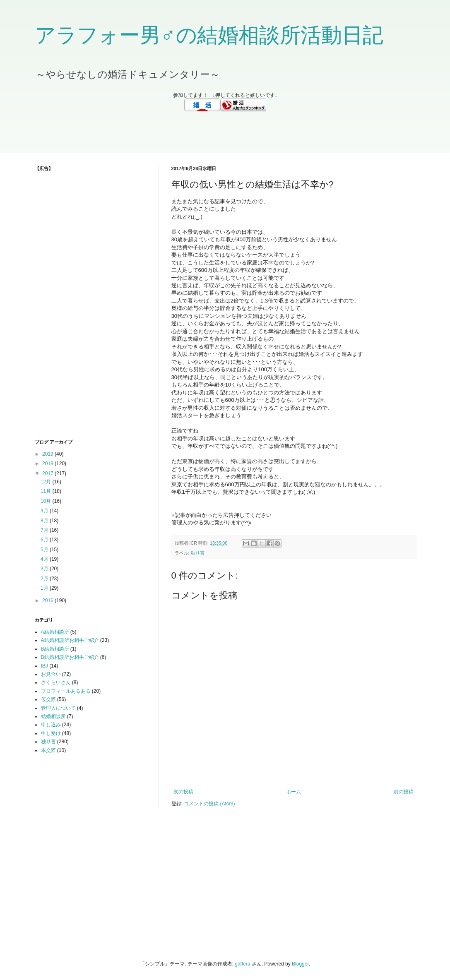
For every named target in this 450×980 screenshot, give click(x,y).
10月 (47, 501)
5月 (45, 550)
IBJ (45, 666)
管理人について (58, 708)
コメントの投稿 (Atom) (209, 804)
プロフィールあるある (66, 691)
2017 (48, 473)
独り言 (198, 553)
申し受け (51, 733)
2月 (45, 579)
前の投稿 (404, 792)
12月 (47, 482)
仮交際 (48, 699)
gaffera (242, 964)
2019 (48, 454)
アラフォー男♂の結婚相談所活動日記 (209, 35)
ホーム (294, 792)
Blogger (300, 964)
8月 (45, 521)
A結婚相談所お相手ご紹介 (70, 640)
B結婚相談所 (55, 649)
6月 (45, 540)
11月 (47, 491)
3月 (45, 569)
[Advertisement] (225, 132)
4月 (45, 559)
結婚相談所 (53, 716)
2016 (48, 600)
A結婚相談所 (55, 632)
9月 (45, 511)
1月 (45, 588)
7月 (45, 530)
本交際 (48, 750)
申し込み (51, 725)
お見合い (51, 674)
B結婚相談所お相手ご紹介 (70, 657)
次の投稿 (183, 792)
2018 (48, 464)
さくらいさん (56, 682)
